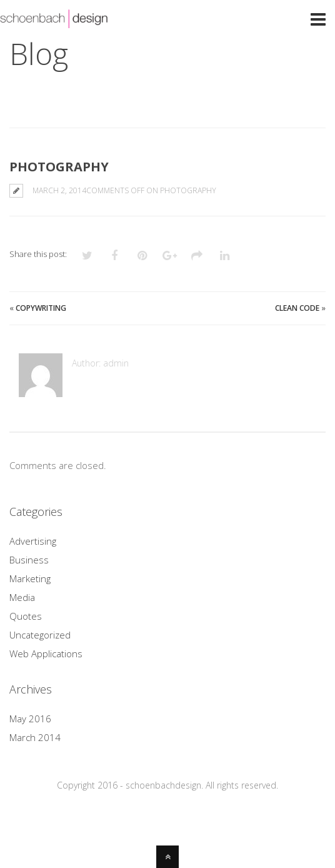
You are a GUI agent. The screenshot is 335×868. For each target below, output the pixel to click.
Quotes (26, 616)
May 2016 (30, 719)
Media (22, 597)
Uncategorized (40, 635)
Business (29, 560)
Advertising (33, 541)
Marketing (30, 578)
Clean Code (297, 308)
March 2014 (35, 737)
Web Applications (46, 654)
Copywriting (41, 308)
